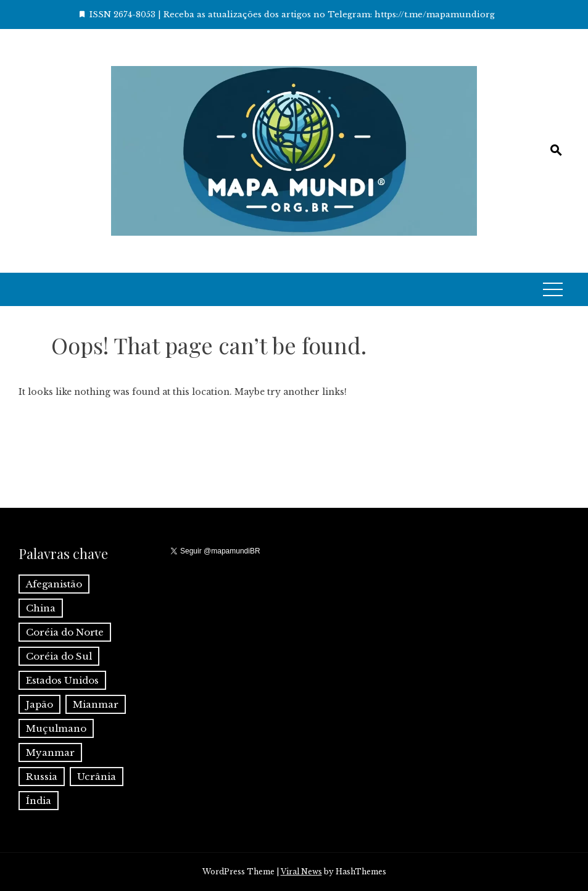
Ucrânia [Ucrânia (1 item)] (97, 777)
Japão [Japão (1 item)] (39, 704)
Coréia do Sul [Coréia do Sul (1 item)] (59, 656)
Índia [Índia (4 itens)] (39, 801)
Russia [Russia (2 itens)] (42, 777)
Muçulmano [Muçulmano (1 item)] (56, 728)
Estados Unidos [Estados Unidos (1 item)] (62, 680)
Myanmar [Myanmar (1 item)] (50, 752)
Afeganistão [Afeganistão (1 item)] (54, 584)
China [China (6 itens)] (41, 608)
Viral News (301, 872)
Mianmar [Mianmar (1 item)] (96, 704)
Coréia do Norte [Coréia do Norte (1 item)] (65, 632)
